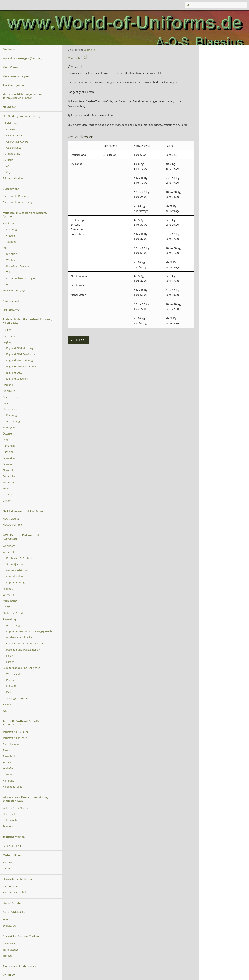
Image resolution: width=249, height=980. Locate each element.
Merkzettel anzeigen (16, 76)
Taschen (11, 242)
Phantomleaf (11, 301)
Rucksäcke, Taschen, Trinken (21, 936)
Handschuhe (10, 886)
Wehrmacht (10, 546)
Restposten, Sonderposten (19, 966)
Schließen (9, 768)
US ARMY (12, 129)
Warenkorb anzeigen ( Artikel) (23, 58)
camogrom (9, 285)
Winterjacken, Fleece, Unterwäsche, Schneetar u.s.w (25, 799)
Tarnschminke (11, 756)
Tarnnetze (9, 750)
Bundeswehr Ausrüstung (17, 202)
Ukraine (7, 495)
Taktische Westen (13, 178)
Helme (7, 607)
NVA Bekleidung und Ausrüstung (24, 511)
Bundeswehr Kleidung (16, 196)
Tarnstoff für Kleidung (16, 732)
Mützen (7, 862)
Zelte (6, 920)
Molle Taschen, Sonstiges (21, 278)
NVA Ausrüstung (12, 525)
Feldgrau (8, 589)
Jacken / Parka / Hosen (16, 808)
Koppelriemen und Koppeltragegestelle (29, 631)
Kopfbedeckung (15, 583)
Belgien (7, 330)
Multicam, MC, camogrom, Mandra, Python (25, 214)
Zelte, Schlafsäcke (14, 912)
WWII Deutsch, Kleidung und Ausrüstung (21, 537)
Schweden (9, 458)
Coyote (10, 172)
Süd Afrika (9, 476)
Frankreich (9, 391)
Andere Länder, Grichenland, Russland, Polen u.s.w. (27, 321)
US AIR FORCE (14, 136)
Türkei (6, 489)
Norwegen (9, 428)
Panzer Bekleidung (17, 570)
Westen (11, 236)
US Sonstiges (14, 148)
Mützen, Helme (12, 855)
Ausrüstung (13, 421)
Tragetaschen (11, 950)
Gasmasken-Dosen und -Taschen (25, 644)
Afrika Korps (10, 601)
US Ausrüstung (12, 154)
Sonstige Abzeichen (18, 698)
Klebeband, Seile (13, 787)
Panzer (10, 680)
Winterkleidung (15, 577)
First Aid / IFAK (12, 846)
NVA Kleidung (11, 519)
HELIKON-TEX (11, 310)
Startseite (9, 49)
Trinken (7, 956)
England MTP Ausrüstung (21, 367)
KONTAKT (9, 975)
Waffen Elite (10, 552)
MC (5, 248)
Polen (6, 440)
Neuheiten (10, 107)
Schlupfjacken (14, 564)
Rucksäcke (9, 944)
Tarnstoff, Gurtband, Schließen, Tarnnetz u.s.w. (22, 723)
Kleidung (12, 230)
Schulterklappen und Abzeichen (22, 668)
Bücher (7, 705)
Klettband (9, 781)
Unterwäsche (10, 820)
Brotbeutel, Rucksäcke (19, 637)
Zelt (8, 272)
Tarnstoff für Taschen (15, 738)
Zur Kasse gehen (13, 85)
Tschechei (9, 482)
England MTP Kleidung (20, 360)
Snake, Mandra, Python (16, 291)
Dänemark (9, 336)
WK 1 (6, 711)
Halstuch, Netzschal (14, 893)
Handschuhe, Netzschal (18, 879)
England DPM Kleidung (20, 348)
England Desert (15, 373)
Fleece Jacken (11, 814)
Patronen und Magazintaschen (24, 650)
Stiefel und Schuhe (14, 613)
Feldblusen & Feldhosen (20, 558)
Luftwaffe (8, 595)
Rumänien (9, 446)
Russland (8, 452)
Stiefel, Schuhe (12, 903)
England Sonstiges (17, 379)
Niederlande (10, 409)
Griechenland (11, 397)
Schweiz (8, 464)
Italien (6, 403)
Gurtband (8, 775)
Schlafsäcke (10, 926)
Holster (10, 656)
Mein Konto (10, 67)
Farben (10, 662)
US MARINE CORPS (17, 142)
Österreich (9, 434)
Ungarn (7, 501)
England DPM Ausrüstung (21, 354)
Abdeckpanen (11, 744)
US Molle (8, 160)
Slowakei (8, 470)
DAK (9, 692)
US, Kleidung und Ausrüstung (21, 116)
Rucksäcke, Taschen (18, 266)
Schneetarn (10, 826)
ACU (9, 166)
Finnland (8, 385)
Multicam (8, 224)
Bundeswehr (11, 189)
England (8, 342)
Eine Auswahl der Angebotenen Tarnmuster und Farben (23, 96)
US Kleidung (10, 123)
